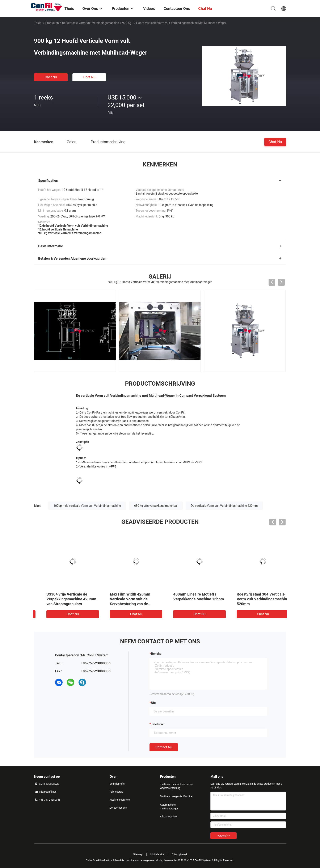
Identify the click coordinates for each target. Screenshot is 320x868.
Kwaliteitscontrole (120, 800)
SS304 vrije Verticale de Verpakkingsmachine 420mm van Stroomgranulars (254, 599)
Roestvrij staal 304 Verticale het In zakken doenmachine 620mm (126, 599)
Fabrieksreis (116, 792)
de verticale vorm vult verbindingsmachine (91, 23)
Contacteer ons (118, 808)
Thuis (38, 23)
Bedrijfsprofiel (117, 784)
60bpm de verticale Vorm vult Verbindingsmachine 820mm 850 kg (190, 599)
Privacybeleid (179, 854)
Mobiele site (157, 854)
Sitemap (138, 854)
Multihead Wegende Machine (176, 796)
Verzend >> (224, 836)
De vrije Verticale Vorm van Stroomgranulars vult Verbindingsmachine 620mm (63, 599)
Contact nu (164, 747)
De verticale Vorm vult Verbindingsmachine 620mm (224, 506)
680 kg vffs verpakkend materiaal (156, 506)
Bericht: (156, 654)
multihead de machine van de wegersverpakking (176, 786)
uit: (153, 703)
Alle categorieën (169, 817)
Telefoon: (157, 724)
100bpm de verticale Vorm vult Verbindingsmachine (87, 506)
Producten (52, 23)
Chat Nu (51, 77)
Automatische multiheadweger (169, 807)
